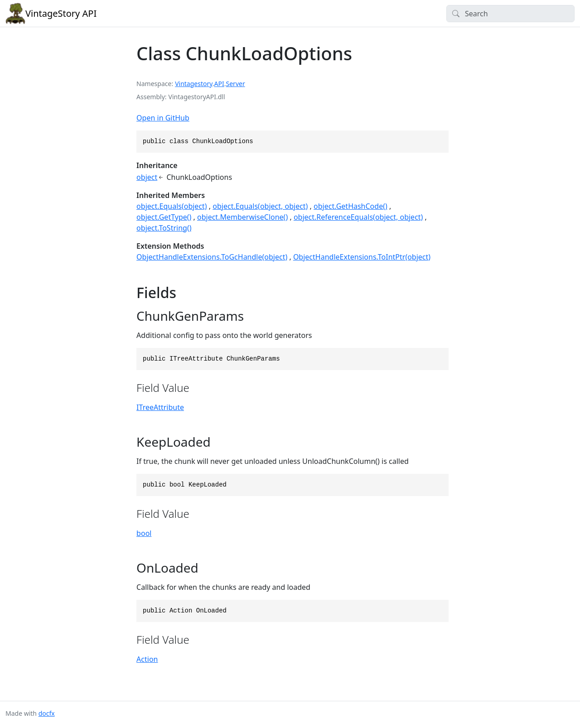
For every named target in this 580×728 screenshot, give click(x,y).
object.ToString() (164, 228)
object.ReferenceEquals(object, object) (358, 217)
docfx (47, 713)
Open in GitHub (163, 118)
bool (144, 533)
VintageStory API (51, 14)
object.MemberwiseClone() (242, 217)
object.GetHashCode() (350, 206)
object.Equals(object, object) (260, 206)
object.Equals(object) (172, 206)
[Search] (510, 14)
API (219, 84)
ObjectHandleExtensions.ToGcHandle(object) (212, 257)
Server (236, 84)
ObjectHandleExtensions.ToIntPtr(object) (362, 257)
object (147, 177)
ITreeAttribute (160, 407)
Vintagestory (194, 84)
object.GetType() (164, 217)
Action (147, 659)
